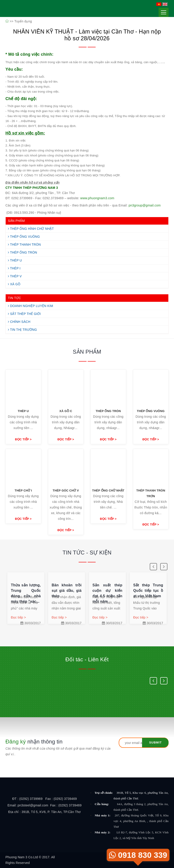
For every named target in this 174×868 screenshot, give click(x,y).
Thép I (14, 268)
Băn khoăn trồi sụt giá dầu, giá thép (67, 591)
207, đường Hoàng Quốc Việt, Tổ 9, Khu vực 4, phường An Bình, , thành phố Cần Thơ (141, 821)
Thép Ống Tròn (23, 252)
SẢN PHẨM (16, 221)
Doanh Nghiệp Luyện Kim (30, 306)
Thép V (15, 276)
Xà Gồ (14, 284)
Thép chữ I (23, 490)
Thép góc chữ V (66, 490)
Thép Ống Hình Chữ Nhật (31, 229)
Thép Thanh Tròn (24, 245)
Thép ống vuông (151, 411)
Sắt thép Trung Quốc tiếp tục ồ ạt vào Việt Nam (148, 591)
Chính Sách (19, 322)
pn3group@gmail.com (145, 205)
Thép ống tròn (108, 411)
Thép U (15, 260)
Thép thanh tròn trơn (151, 493)
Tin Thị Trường (22, 330)
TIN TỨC (14, 298)
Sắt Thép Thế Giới (24, 314)
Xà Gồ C (66, 411)
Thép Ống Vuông (24, 237)
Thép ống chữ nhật (108, 490)
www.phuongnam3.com (97, 198)
